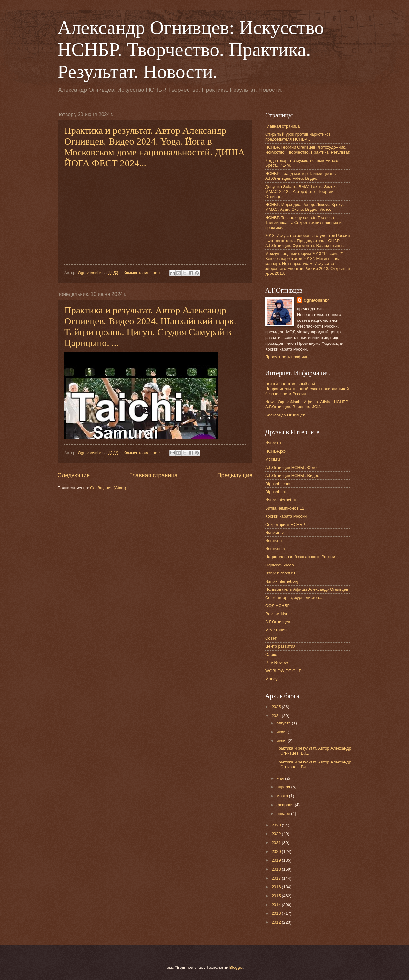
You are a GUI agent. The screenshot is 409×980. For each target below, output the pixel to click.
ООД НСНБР (278, 606)
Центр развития (280, 646)
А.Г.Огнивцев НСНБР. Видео (292, 475)
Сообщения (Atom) (108, 488)
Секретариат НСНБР (285, 524)
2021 (277, 843)
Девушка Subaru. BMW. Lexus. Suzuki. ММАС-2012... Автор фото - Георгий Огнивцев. (301, 192)
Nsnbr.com (275, 549)
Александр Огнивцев (285, 415)
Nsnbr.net (274, 541)
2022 (277, 834)
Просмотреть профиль (287, 357)
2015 (277, 896)
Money (271, 679)
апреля (284, 787)
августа (284, 723)
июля (282, 732)
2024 (277, 716)
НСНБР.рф (275, 451)
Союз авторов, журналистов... (294, 598)
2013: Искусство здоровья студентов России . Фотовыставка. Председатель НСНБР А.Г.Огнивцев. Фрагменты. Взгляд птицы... (308, 241)
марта (283, 796)
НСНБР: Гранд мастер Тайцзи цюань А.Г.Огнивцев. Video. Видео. (300, 176)
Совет (271, 638)
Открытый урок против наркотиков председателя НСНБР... (298, 137)
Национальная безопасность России (300, 557)
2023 (277, 825)
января (284, 814)
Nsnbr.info (274, 532)
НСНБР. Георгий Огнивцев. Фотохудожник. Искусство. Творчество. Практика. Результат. (308, 150)
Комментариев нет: (143, 273)
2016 (277, 887)
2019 (277, 860)
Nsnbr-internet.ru (281, 500)
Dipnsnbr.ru (276, 492)
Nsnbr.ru (273, 443)
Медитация (276, 630)
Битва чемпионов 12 (285, 508)
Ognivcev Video (280, 565)
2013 (277, 913)
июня (282, 741)
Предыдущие (235, 475)
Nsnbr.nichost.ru (280, 573)
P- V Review (277, 663)
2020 (277, 852)
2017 (277, 878)
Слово (271, 655)
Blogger (236, 967)
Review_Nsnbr (279, 614)
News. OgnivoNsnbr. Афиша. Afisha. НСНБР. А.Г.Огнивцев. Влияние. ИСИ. (307, 404)
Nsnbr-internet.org (282, 581)
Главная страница (154, 475)
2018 (277, 869)
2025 (277, 707)
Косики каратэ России (286, 516)
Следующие (74, 475)
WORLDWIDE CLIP (283, 671)
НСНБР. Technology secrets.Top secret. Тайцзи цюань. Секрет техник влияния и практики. (303, 223)
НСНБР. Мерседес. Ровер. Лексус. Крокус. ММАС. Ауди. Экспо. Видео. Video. (305, 207)
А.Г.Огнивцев (278, 622)
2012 (277, 922)
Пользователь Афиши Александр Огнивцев (307, 589)
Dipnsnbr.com (278, 484)
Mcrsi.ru (273, 459)
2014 (277, 905)
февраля (286, 805)
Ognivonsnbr (316, 300)
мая (281, 778)
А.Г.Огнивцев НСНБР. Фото (291, 467)
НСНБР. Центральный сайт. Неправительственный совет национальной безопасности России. (307, 389)
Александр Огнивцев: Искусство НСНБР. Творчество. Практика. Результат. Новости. (191, 50)
